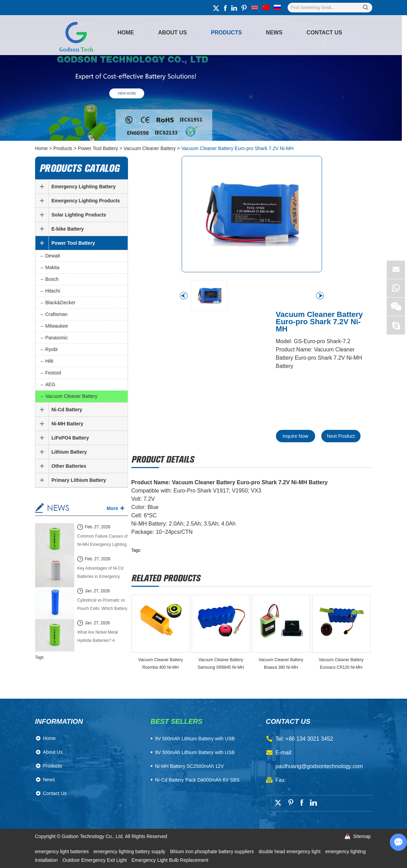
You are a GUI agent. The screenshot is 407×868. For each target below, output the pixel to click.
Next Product (341, 436)
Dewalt (53, 256)
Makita (52, 267)
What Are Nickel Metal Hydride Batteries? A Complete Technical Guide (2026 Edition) (101, 637)
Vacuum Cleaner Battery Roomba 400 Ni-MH (161, 664)
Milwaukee (57, 326)
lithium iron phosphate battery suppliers (212, 851)
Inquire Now (295, 436)
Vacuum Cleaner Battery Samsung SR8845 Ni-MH (221, 664)
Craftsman (57, 314)
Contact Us (324, 33)
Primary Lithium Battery (79, 480)
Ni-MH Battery (68, 424)
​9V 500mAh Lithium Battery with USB (195, 739)
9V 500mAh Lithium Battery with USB (195, 752)
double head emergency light (290, 851)
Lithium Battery (69, 452)
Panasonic (57, 338)
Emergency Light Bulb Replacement (170, 860)
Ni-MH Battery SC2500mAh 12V (190, 766)
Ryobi (52, 349)
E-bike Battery (68, 229)
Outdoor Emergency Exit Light (95, 860)
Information (59, 721)
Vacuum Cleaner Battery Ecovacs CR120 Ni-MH (341, 664)
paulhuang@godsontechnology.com (319, 766)
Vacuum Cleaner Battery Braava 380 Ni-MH (281, 664)
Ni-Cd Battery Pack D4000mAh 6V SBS (197, 780)
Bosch (52, 279)
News (274, 33)
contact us (288, 721)
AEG (51, 384)
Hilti (49, 361)
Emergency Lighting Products (86, 201)
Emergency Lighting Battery (84, 187)
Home (126, 33)
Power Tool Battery (98, 148)
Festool (53, 373)
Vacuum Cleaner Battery (149, 148)
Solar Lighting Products (79, 215)
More (112, 508)
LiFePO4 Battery (70, 438)
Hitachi (53, 291)
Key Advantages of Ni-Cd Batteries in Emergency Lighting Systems (100, 573)
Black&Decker (61, 303)
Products (226, 33)
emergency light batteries (63, 851)
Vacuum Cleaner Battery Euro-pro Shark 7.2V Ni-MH (238, 148)
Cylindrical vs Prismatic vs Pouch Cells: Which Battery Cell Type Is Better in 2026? (102, 605)
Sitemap (362, 836)
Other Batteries (69, 466)
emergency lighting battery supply (130, 851)
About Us (173, 33)
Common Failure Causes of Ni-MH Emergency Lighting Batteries (103, 541)
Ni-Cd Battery (67, 410)
